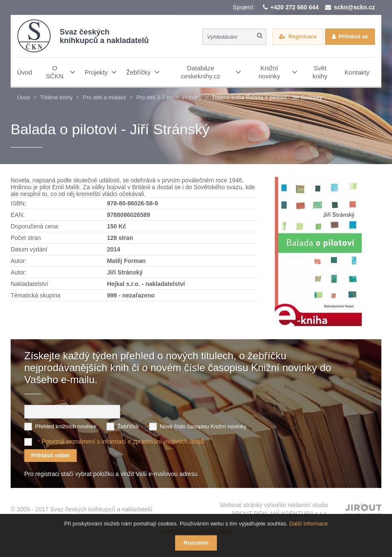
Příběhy (192, 97)
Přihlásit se (353, 36)
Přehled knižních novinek (66, 426)
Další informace (308, 524)
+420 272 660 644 (295, 7)
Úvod (23, 97)
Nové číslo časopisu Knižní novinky (203, 426)
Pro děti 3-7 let (154, 97)
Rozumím (196, 543)
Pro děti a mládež (104, 97)
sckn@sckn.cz (355, 7)
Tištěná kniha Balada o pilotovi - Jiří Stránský (267, 97)
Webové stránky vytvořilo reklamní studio (274, 510)
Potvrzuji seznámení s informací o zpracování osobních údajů (122, 442)
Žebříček (128, 426)
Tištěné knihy (56, 97)
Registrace (303, 36)
